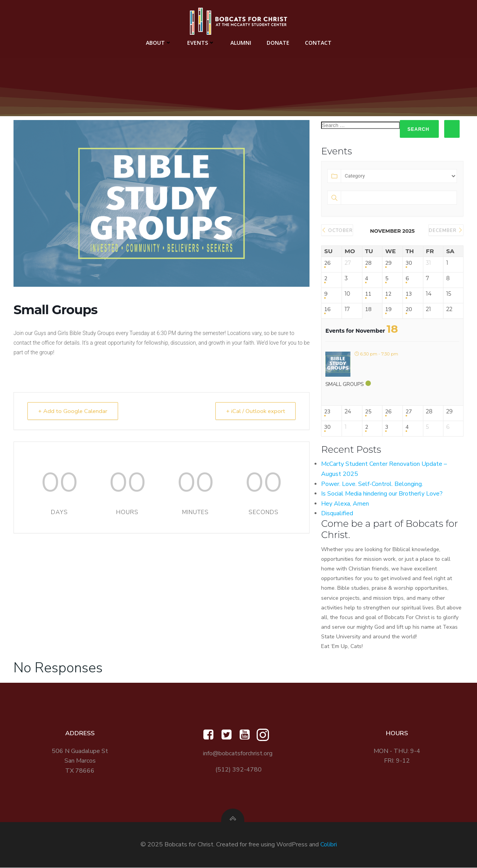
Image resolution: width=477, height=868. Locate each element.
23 (327, 412)
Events (201, 43)
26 (327, 263)
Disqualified (337, 513)
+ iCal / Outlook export (254, 411)
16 (327, 309)
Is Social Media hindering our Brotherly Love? (382, 494)
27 (409, 412)
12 (388, 294)
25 (368, 412)
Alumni (241, 43)
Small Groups (344, 384)
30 (409, 263)
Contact (318, 43)
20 (409, 309)
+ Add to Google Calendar (74, 411)
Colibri (329, 845)
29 (388, 263)
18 (368, 309)
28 (368, 263)
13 (409, 294)
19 (388, 309)
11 (368, 294)
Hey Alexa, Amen (345, 504)
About (159, 43)
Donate (278, 43)
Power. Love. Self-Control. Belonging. (372, 484)
